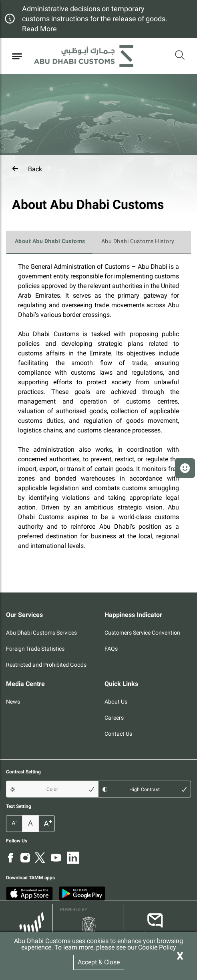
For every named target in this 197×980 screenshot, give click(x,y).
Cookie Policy (157, 947)
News (13, 702)
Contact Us (118, 734)
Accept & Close (99, 962)
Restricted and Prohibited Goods (46, 665)
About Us (116, 702)
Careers (114, 718)
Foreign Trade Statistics (35, 649)
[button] (98, 169)
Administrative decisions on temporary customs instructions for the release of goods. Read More (95, 19)
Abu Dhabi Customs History (138, 241)
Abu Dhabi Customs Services (41, 633)
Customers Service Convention (142, 633)
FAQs (111, 649)
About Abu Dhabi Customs (50, 241)
